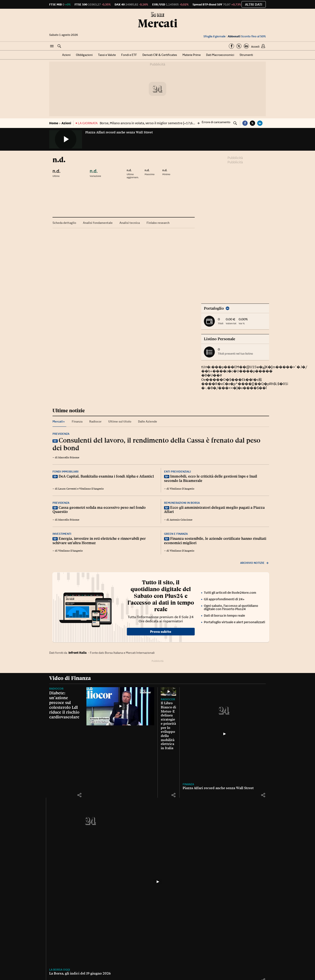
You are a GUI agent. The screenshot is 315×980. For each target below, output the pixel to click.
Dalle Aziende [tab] (148, 421)
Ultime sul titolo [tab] (120, 421)
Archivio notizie (255, 563)
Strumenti (246, 55)
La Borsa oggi (171, 923)
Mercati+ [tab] (59, 421)
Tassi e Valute (107, 55)
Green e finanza (176, 534)
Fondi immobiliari (66, 472)
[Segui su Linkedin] (246, 46)
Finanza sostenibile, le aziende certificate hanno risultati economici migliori (215, 541)
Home (54, 123)
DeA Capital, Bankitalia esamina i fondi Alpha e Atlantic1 (106, 476)
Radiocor (56, 689)
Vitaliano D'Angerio (91, 489)
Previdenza (61, 434)
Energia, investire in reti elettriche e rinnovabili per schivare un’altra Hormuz (99, 541)
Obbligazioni (84, 55)
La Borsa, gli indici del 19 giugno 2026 (192, 927)
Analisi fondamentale (98, 223)
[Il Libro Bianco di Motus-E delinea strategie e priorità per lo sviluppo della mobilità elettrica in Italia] (213, 740)
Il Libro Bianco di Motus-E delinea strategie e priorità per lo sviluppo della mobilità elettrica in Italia (209, 802)
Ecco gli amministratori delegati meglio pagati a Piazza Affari (214, 510)
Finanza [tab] (77, 421)
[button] (52, 46)
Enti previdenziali (178, 472)
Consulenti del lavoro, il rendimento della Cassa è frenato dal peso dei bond (156, 444)
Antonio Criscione (181, 520)
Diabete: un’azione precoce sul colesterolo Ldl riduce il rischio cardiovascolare (64, 705)
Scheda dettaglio (64, 223)
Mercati (158, 23)
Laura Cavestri (67, 489)
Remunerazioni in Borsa (182, 503)
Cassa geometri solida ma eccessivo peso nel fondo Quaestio (99, 510)
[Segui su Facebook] (231, 46)
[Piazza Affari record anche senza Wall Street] (102, 867)
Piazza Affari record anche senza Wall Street (119, 132)
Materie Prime (192, 55)
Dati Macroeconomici (220, 55)
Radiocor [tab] (95, 421)
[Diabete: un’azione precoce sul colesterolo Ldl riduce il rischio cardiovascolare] (120, 730)
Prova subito (161, 631)
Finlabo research (158, 223)
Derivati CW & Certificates (160, 55)
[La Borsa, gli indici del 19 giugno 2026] (213, 867)
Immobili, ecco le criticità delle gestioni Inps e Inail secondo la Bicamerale (211, 478)
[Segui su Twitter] (239, 46)
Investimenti (62, 534)
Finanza (55, 923)
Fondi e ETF (129, 55)
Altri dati (254, 4)
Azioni (66, 55)
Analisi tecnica (130, 223)
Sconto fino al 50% (247, 36)
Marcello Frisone (69, 457)
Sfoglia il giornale (214, 36)
